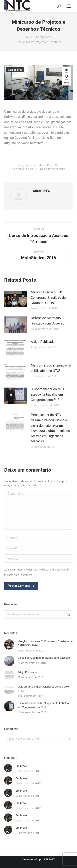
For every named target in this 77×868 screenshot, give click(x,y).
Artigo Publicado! (43, 342)
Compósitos (15, 70)
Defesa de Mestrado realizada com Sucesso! (48, 321)
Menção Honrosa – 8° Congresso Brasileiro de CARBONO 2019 (48, 298)
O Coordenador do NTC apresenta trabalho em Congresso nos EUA (47, 394)
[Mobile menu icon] (69, 6)
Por (52, 165)
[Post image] (15, 299)
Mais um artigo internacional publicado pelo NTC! (51, 368)
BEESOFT (49, 859)
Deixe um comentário (53, 169)
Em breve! (21, 766)
